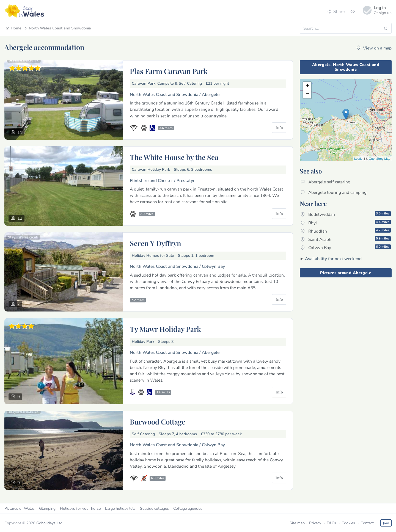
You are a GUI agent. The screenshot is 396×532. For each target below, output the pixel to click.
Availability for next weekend (333, 259)
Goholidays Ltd (49, 523)
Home (14, 28)
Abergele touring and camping (334, 192)
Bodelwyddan (346, 214)
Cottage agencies (188, 508)
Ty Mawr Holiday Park (165, 329)
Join (386, 523)
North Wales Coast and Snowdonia (57, 28)
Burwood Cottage (158, 421)
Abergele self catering (325, 182)
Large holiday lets (120, 508)
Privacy (315, 523)
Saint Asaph (346, 239)
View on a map (374, 48)
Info (279, 127)
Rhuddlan (346, 231)
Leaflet (359, 159)
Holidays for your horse (80, 508)
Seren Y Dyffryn (156, 243)
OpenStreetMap (380, 159)
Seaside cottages (154, 508)
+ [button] (307, 86)
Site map (297, 523)
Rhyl (346, 223)
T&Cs (331, 523)
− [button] (307, 94)
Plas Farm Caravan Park (169, 71)
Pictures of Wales (20, 508)
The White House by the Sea (174, 157)
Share (336, 11)
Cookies (348, 523)
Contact (367, 523)
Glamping (47, 508)
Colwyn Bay (346, 247)
